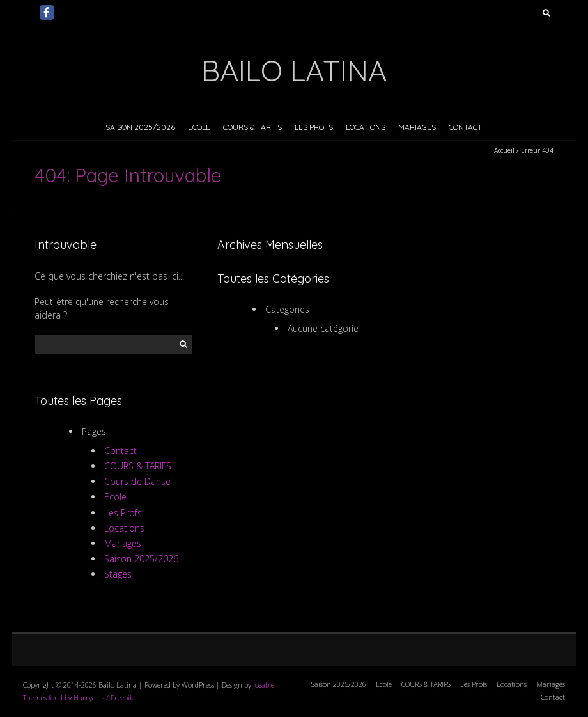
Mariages (417, 127)
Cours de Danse (137, 481)
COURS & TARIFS (252, 127)
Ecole (199, 127)
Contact (465, 127)
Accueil (504, 150)
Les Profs (314, 127)
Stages (118, 574)
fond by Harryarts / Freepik (91, 697)
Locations (366, 127)
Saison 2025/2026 (140, 127)
